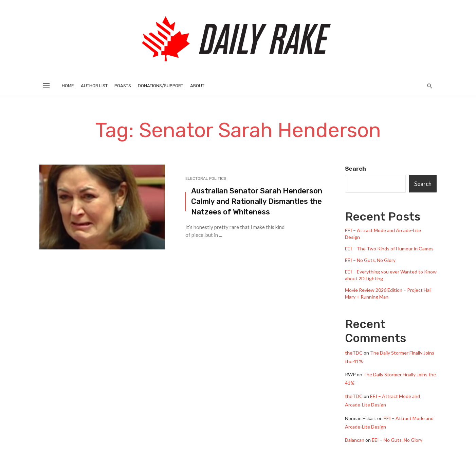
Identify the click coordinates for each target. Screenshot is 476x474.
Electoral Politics (206, 178)
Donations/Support (161, 86)
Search (355, 169)
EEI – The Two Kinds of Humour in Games (389, 249)
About (197, 86)
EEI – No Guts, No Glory (370, 260)
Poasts (123, 86)
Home (68, 86)
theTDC (354, 353)
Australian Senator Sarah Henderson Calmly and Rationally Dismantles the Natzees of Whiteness (257, 201)
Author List (94, 86)
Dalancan (355, 440)
